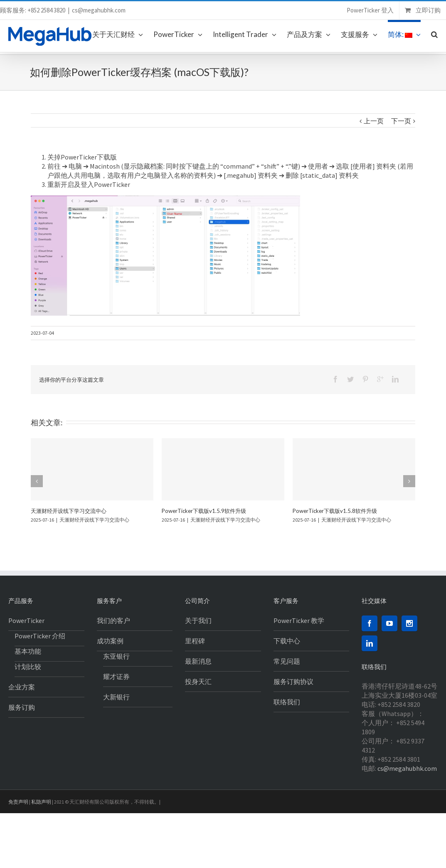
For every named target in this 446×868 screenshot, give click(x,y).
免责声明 (18, 802)
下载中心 (287, 641)
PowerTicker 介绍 (40, 636)
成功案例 (110, 641)
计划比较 (28, 667)
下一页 (401, 121)
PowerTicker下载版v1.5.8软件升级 (335, 511)
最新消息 (198, 661)
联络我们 (287, 702)
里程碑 (195, 641)
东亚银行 (116, 656)
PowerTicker (26, 620)
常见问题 (287, 661)
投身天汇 (198, 682)
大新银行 (116, 697)
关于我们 (198, 620)
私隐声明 (41, 802)
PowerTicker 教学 (299, 620)
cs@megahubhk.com (99, 10)
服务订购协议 (293, 682)
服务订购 (22, 707)
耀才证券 (116, 677)
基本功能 (28, 651)
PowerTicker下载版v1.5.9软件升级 (204, 511)
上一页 (374, 121)
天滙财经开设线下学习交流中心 (69, 511)
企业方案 (22, 687)
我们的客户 (113, 620)
